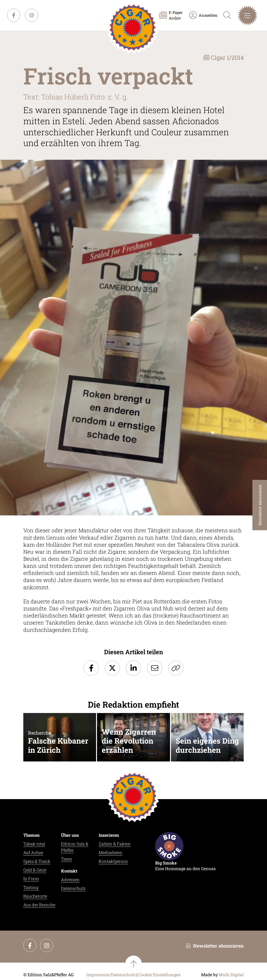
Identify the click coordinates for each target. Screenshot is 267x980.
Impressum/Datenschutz (111, 975)
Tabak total (34, 844)
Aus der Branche (39, 905)
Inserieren (109, 835)
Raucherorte (35, 896)
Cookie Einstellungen (160, 975)
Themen (31, 835)
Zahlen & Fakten (115, 844)
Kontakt (69, 871)
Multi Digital (231, 975)
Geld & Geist (35, 870)
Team (67, 859)
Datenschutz (73, 888)
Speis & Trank (37, 861)
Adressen (70, 880)
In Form (31, 879)
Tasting (31, 887)
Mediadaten (111, 853)
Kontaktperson (113, 861)
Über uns (70, 835)
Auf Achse (33, 853)
